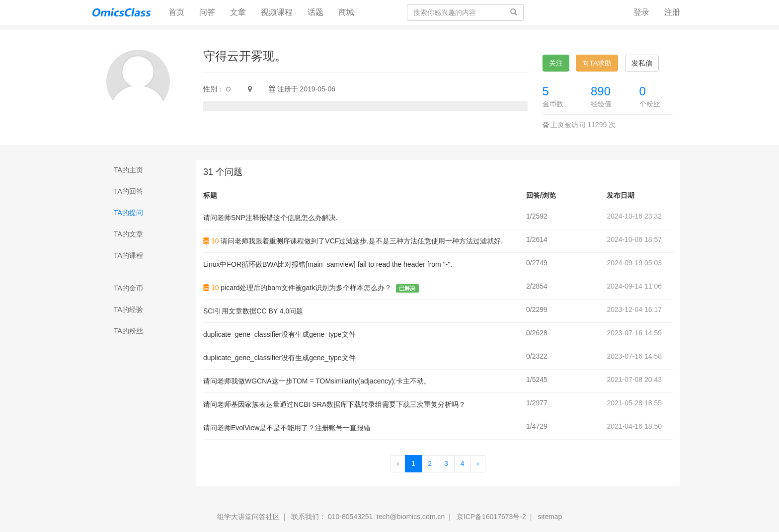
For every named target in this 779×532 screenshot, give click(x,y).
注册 (672, 12)
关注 (556, 63)
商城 (346, 12)
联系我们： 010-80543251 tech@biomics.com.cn (368, 517)
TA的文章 (128, 234)
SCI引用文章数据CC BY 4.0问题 (253, 311)
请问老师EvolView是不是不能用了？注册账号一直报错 (287, 428)
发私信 (642, 63)
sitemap (550, 517)
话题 (315, 12)
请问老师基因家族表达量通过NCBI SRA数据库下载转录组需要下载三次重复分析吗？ (334, 404)
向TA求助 (597, 63)
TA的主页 (128, 170)
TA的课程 (128, 255)
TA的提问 (128, 213)
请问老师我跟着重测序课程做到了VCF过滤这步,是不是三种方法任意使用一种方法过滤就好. (362, 241)
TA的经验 (128, 309)
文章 (238, 12)
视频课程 (277, 12)
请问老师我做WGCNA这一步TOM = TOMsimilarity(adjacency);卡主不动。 (317, 381)
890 (601, 91)
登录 (641, 12)
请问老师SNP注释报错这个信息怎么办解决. (271, 218)
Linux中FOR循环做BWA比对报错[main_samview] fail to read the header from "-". (328, 264)
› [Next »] (478, 463)
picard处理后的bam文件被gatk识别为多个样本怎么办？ (306, 288)
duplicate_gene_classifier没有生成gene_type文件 (279, 334)
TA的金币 (128, 288)
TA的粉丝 (128, 331)
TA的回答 (128, 191)
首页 (180, 12)
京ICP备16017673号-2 (491, 517)
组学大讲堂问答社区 (248, 517)
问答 (207, 12)
